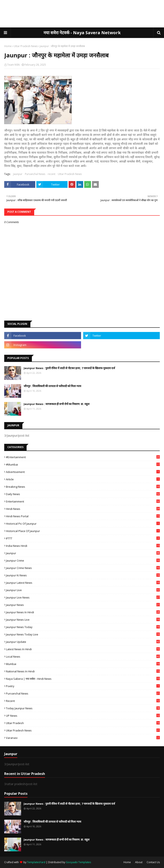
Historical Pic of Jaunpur (83, 524)
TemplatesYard (36, 862)
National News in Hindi (83, 671)
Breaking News (83, 487)
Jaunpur (18, 174)
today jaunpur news (83, 708)
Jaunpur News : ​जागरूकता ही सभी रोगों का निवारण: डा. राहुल (57, 404)
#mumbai (83, 464)
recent (52, 174)
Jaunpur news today (83, 627)
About (139, 862)
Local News (83, 657)
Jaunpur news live (83, 620)
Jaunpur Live (83, 590)
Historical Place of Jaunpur (83, 531)
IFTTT (83, 538)
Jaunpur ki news (83, 575)
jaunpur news (83, 605)
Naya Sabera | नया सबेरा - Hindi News (83, 679)
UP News (83, 716)
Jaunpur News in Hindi (83, 612)
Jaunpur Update (83, 642)
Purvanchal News (35, 174)
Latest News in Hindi (83, 649)
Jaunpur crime (83, 561)
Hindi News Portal (83, 516)
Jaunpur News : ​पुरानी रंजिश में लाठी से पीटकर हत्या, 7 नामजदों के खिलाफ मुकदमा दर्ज (69, 368)
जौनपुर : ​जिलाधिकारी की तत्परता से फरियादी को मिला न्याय (52, 386)
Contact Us (153, 862)
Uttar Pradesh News (26, 46)
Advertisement (83, 472)
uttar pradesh (83, 723)
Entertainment (83, 501)
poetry (83, 686)
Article (83, 479)
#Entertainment (83, 457)
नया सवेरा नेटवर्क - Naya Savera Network (82, 33)
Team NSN (13, 65)
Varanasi (83, 738)
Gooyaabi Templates (78, 862)
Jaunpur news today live (83, 634)
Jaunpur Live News (83, 597)
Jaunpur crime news (83, 568)
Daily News (83, 494)
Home (8, 46)
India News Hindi (83, 546)
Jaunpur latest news (83, 583)
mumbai (83, 664)
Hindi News (83, 509)
